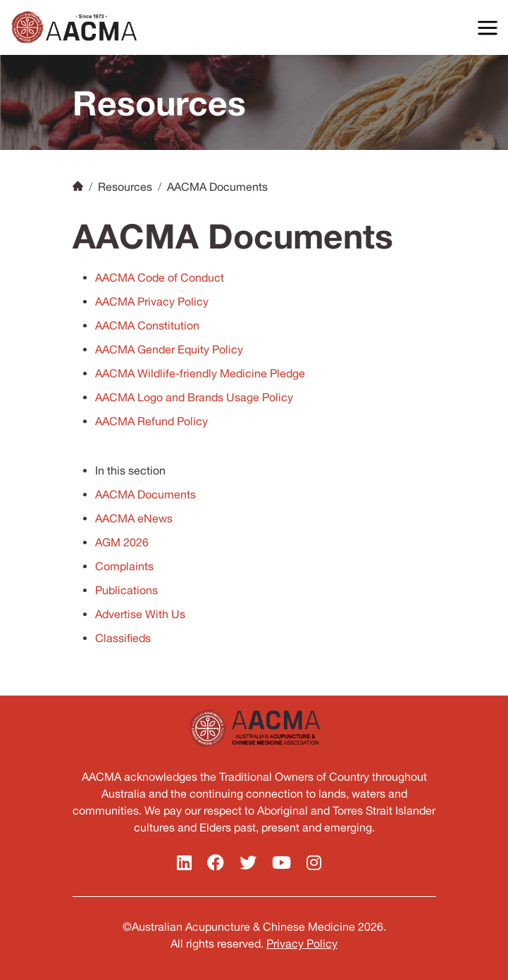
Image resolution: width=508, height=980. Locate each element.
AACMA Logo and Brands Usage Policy (194, 397)
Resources (125, 187)
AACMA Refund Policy (151, 421)
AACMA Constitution (147, 325)
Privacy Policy (302, 943)
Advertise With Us (140, 614)
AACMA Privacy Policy (152, 301)
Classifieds (123, 638)
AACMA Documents (145, 494)
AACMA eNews (134, 518)
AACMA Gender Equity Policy (169, 349)
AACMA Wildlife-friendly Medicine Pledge (200, 373)
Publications (126, 590)
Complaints (124, 566)
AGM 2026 (122, 542)
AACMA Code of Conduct (160, 277)
